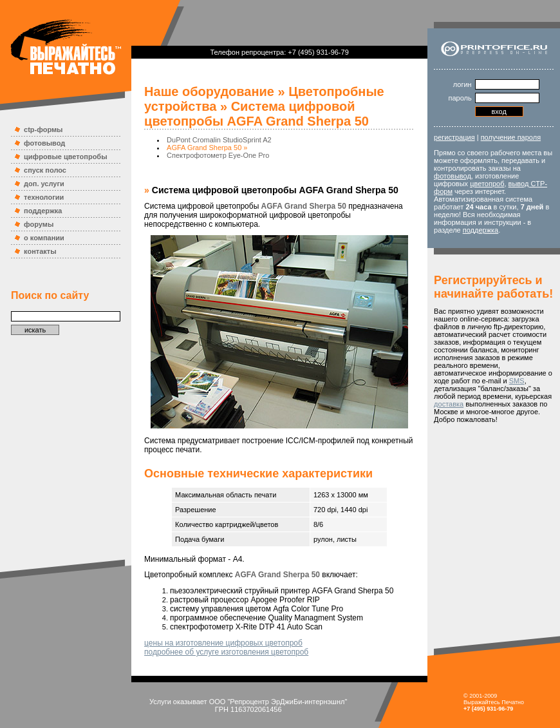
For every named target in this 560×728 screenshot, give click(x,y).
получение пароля (511, 137)
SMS (517, 381)
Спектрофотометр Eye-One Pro (218, 155)
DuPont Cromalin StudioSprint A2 (219, 140)
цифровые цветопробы (66, 157)
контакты (40, 251)
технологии (44, 197)
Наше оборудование (209, 91)
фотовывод (44, 143)
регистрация (454, 137)
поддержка (43, 211)
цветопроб (487, 184)
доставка (449, 404)
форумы (39, 224)
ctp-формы (43, 129)
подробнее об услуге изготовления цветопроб (226, 652)
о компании (44, 238)
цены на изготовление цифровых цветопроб (223, 643)
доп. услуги (44, 184)
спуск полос (45, 170)
